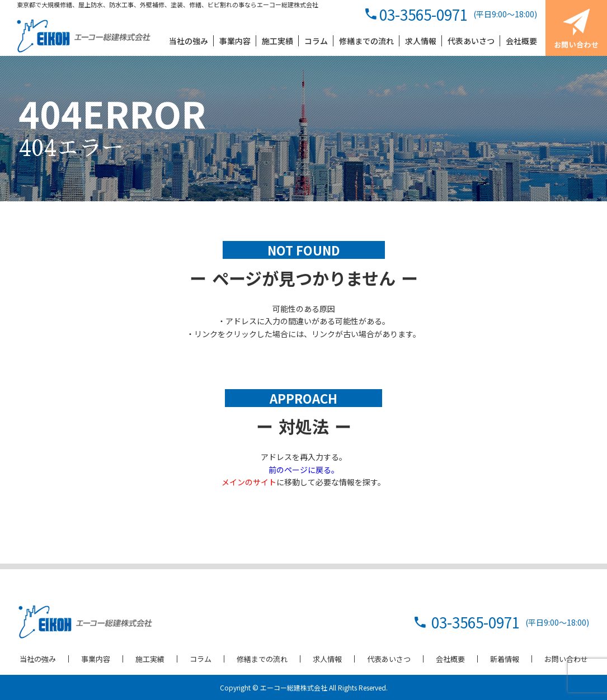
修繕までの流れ (262, 659)
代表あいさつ (389, 659)
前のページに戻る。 (304, 470)
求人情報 (327, 659)
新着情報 (505, 659)
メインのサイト (249, 482)
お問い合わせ (566, 659)
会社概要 (450, 659)
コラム (201, 659)
